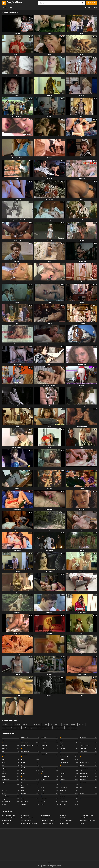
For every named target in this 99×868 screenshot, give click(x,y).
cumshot (49, 178)
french (49, 158)
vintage (17, 34)
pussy (82, 302)
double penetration (49, 385)
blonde (49, 344)
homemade (49, 75)
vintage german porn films (29, 823)
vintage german (17, 116)
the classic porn (17, 447)
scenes (49, 633)
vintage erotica (82, 427)
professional (17, 716)
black (49, 364)
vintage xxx (17, 199)
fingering (82, 406)
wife (49, 447)
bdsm (17, 427)
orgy (82, 468)
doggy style (17, 364)
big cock (17, 675)
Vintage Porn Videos (47, 823)
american (17, 613)
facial (49, 654)
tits (17, 406)
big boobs (17, 551)
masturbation (17, 509)
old (82, 220)
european (82, 509)
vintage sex (82, 323)
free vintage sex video (86, 815)
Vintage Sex (5, 823)
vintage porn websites (8, 818)
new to (17, 489)
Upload (91, 3)
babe (82, 695)
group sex (49, 199)
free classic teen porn (8, 815)
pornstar (49, 323)
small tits (82, 282)
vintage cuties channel (17, 220)
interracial (17, 240)
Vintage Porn (64, 823)
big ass (49, 489)
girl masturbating (49, 509)
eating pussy (49, 530)
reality (17, 178)
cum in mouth (49, 468)
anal (82, 54)
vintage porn (25, 815)
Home (4, 8)
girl (17, 323)
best (49, 261)
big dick (82, 344)
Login (95, 8)
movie (82, 158)
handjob (82, 240)
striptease (17, 468)
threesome (17, 344)
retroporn (83, 823)
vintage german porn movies (88, 820)
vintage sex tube (26, 820)
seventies (17, 633)
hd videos (82, 137)
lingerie (82, 571)
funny (82, 489)
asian (17, 137)
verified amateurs (82, 592)
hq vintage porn (6, 820)
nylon (82, 199)
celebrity (17, 54)
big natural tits (17, 158)
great (82, 447)
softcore (17, 261)
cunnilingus (17, 654)
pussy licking (82, 675)
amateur (82, 385)
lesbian (82, 96)
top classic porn (45, 818)
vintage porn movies (66, 820)
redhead (82, 654)
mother (49, 96)
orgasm (82, 530)
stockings (82, 178)
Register (88, 8)
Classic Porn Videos (27, 818)
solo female (82, 613)
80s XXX (62, 818)
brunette (49, 613)
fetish (49, 427)
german (49, 137)
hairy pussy (49, 571)
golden (17, 530)
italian (17, 96)
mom (49, 34)
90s (49, 406)
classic (17, 302)
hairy (49, 220)
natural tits (49, 695)
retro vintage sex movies (48, 820)
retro (49, 54)
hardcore (49, 116)
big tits (17, 592)
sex (49, 592)
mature (49, 282)
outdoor (49, 240)
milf (82, 633)
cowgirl (17, 695)
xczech (82, 551)
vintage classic (17, 75)
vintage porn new (46, 815)
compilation (82, 261)
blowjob (17, 282)
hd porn (17, 385)
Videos (11, 8)
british (82, 116)
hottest (49, 675)
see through (82, 364)
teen (82, 34)
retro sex (82, 75)
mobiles (17, 571)
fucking (49, 302)
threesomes (49, 551)
